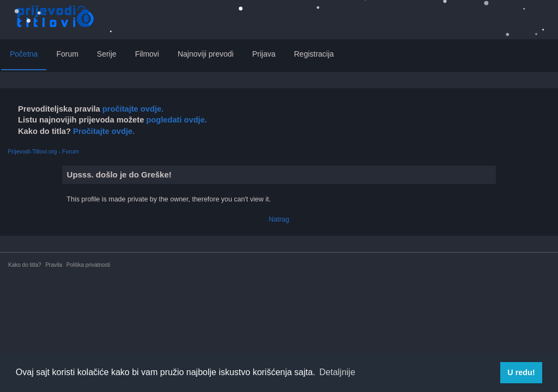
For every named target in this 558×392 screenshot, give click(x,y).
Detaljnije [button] (337, 372)
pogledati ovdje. (175, 120)
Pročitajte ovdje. (104, 131)
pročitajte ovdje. (133, 109)
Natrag (279, 219)
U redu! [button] (521, 372)
